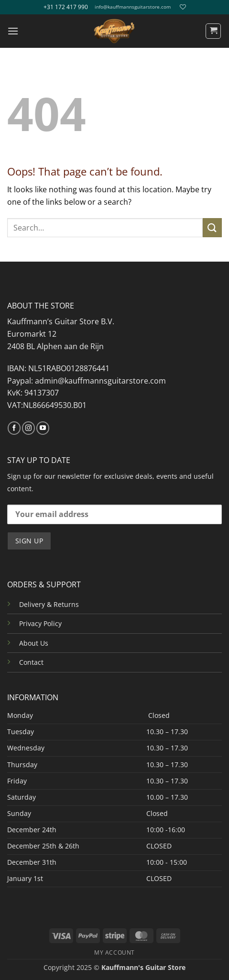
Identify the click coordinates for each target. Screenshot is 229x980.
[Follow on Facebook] (14, 428)
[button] (13, 31)
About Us (34, 643)
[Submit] (212, 227)
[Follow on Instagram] (28, 428)
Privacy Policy (40, 623)
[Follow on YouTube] (43, 428)
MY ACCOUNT (114, 952)
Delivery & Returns (49, 604)
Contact (31, 662)
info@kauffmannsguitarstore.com (133, 7)
